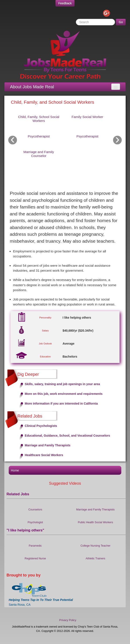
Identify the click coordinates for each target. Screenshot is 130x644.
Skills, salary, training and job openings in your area (62, 384)
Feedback (65, 3)
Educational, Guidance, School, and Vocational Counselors (67, 436)
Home (15, 470)
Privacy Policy (68, 620)
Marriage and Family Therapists (48, 445)
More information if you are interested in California (61, 404)
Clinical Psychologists (41, 426)
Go (121, 22)
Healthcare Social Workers (44, 455)
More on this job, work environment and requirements (64, 394)
